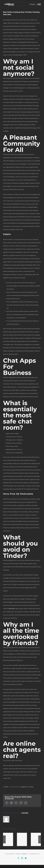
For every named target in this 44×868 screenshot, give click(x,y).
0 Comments (31, 787)
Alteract (25, 854)
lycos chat (11, 608)
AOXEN (6, 787)
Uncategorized (23, 787)
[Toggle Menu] (40, 4)
